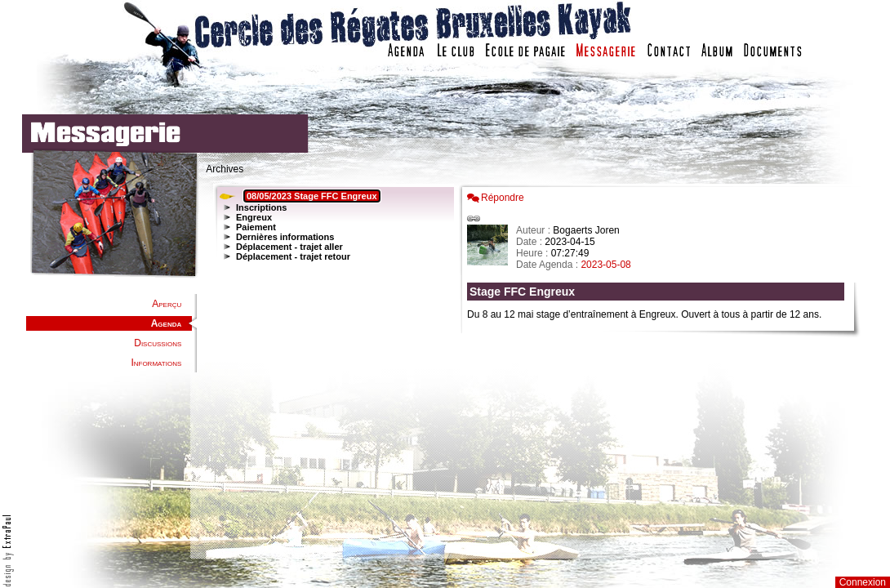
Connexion (863, 582)
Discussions (158, 343)
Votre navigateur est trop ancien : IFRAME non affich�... (660, 367)
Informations (156, 363)
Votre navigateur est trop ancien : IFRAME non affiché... (332, 367)
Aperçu (167, 304)
